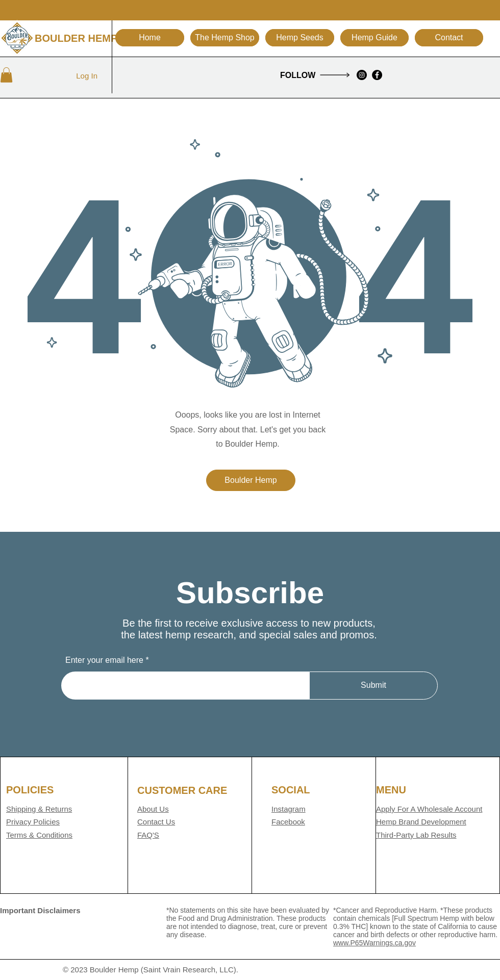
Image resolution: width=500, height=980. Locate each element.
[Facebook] (377, 75)
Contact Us (156, 822)
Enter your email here (104, 660)
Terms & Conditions (39, 835)
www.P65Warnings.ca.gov (374, 943)
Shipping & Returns (39, 809)
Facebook (288, 822)
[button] (374, 38)
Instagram (289, 809)
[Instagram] (362, 75)
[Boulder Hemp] (251, 480)
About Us (153, 809)
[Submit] (373, 686)
